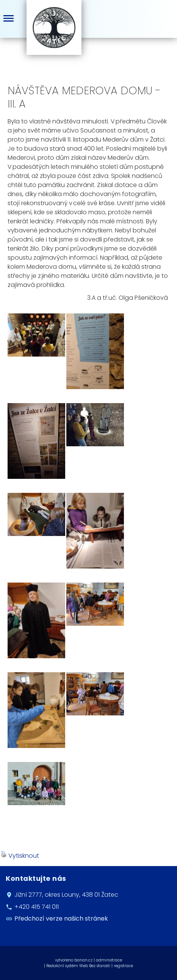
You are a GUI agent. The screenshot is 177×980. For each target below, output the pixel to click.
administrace (109, 960)
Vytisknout (20, 856)
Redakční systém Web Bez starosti (78, 966)
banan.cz (83, 960)
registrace (123, 966)
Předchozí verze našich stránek (61, 918)
